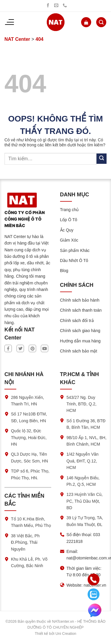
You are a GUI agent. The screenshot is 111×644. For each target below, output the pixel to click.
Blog (64, 271)
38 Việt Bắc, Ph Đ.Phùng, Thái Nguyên (25, 542)
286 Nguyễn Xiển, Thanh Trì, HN (28, 401)
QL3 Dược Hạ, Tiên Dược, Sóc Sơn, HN (29, 457)
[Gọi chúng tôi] (65, 6)
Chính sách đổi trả (77, 321)
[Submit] (102, 159)
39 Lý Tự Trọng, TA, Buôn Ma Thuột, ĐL (85, 521)
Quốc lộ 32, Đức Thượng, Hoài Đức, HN (29, 437)
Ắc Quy (67, 230)
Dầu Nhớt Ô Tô (74, 260)
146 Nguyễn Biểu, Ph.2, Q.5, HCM (83, 481)
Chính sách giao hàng (80, 331)
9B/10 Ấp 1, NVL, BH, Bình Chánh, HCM (87, 441)
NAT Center (17, 39)
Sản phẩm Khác (75, 250)
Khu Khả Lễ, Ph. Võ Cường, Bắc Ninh (29, 562)
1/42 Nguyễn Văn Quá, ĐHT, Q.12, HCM (83, 461)
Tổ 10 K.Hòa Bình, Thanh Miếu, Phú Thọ (31, 522)
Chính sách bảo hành (80, 300)
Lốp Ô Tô (69, 220)
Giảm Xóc (69, 240)
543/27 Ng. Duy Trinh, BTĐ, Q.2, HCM (82, 404)
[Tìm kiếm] (101, 22)
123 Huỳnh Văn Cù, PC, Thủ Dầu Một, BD (85, 501)
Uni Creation (66, 634)
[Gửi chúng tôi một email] (56, 6)
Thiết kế (41, 634)
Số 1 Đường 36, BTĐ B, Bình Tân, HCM (86, 424)
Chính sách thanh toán (81, 310)
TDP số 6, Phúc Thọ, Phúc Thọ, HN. (30, 474)
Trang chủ (70, 210)
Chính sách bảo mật (79, 351)
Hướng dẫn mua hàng (80, 341)
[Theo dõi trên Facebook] (48, 6)
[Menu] (9, 22)
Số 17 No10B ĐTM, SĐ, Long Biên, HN (29, 417)
